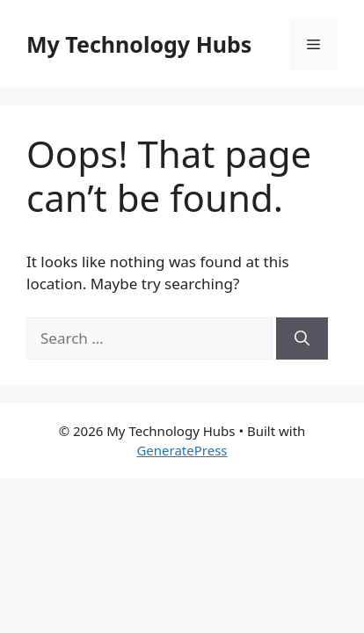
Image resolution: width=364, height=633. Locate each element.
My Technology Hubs (139, 44)
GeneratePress (182, 450)
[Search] (302, 338)
